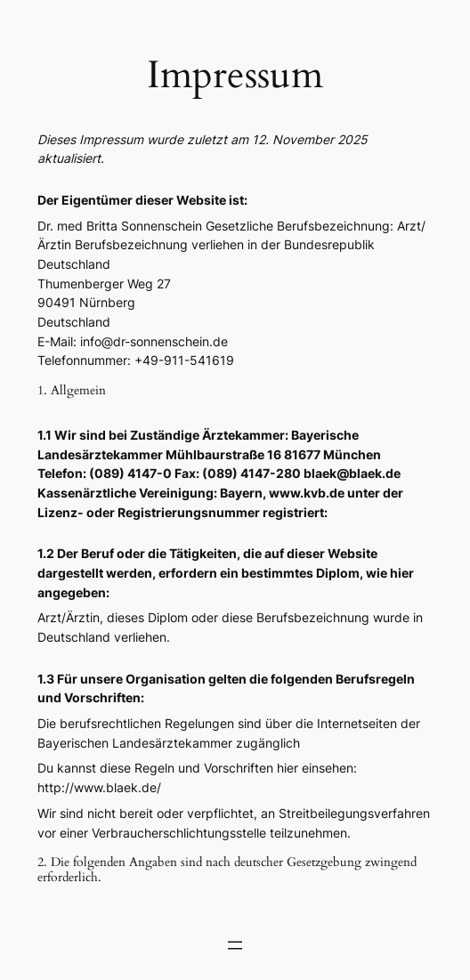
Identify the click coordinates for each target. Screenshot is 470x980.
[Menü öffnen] (235, 945)
